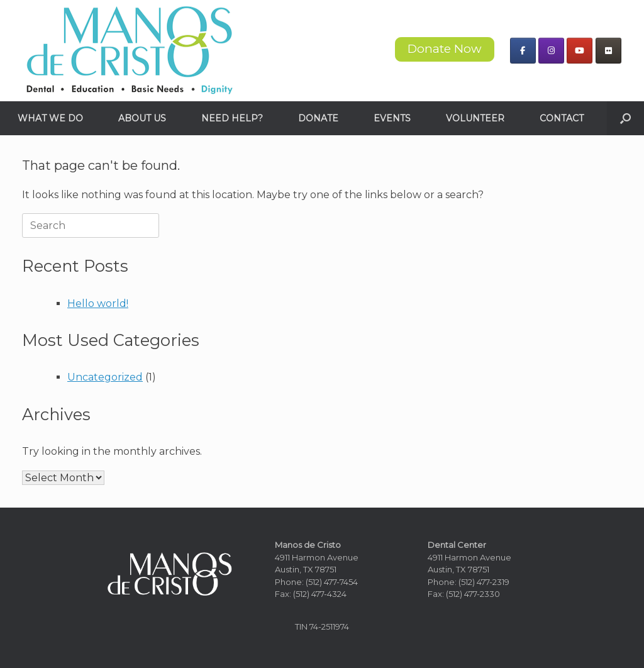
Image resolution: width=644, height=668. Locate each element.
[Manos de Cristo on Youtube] (580, 51)
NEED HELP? (232, 118)
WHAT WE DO (50, 118)
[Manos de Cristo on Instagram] (551, 51)
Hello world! (98, 303)
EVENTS (392, 118)
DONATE (318, 118)
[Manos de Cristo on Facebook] (523, 51)
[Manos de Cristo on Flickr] (608, 51)
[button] (625, 118)
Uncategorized (105, 377)
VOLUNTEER (475, 118)
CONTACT (562, 118)
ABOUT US (142, 118)
